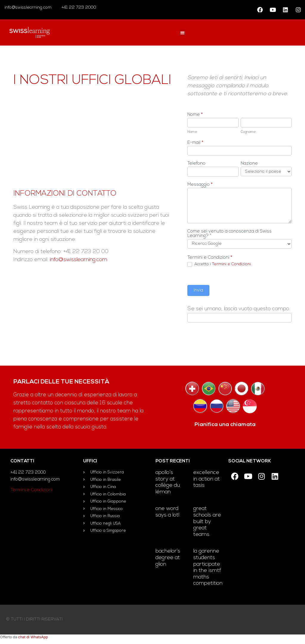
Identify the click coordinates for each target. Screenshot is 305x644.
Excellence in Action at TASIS (207, 479)
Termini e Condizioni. (232, 264)
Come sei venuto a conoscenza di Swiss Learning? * (229, 234)
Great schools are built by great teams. (207, 521)
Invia (198, 290)
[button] (182, 33)
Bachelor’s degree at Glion (168, 558)
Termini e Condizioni (31, 490)
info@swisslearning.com (28, 8)
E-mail (195, 143)
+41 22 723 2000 (78, 8)
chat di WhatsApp (33, 637)
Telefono (196, 164)
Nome (195, 115)
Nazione (249, 164)
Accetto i (219, 264)
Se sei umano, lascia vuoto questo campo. (239, 309)
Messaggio (200, 185)
